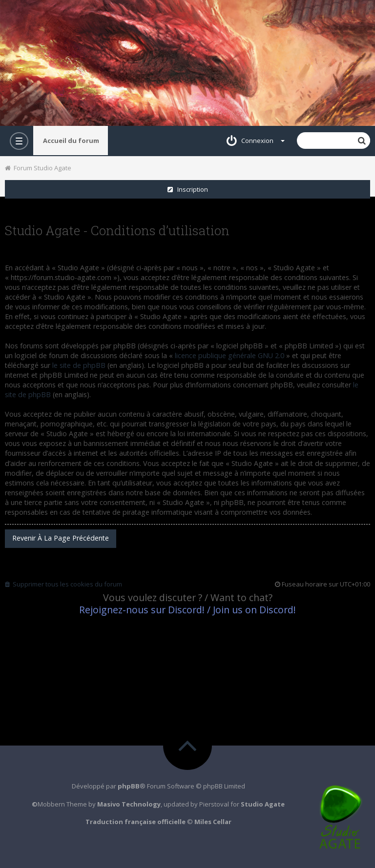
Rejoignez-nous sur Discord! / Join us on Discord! (187, 610)
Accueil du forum (71, 141)
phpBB (129, 786)
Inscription (188, 189)
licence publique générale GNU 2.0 (229, 355)
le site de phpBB (79, 365)
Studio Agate (263, 804)
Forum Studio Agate (38, 168)
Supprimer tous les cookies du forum (63, 584)
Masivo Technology (129, 804)
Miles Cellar (213, 822)
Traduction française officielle (135, 822)
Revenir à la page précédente (61, 538)
